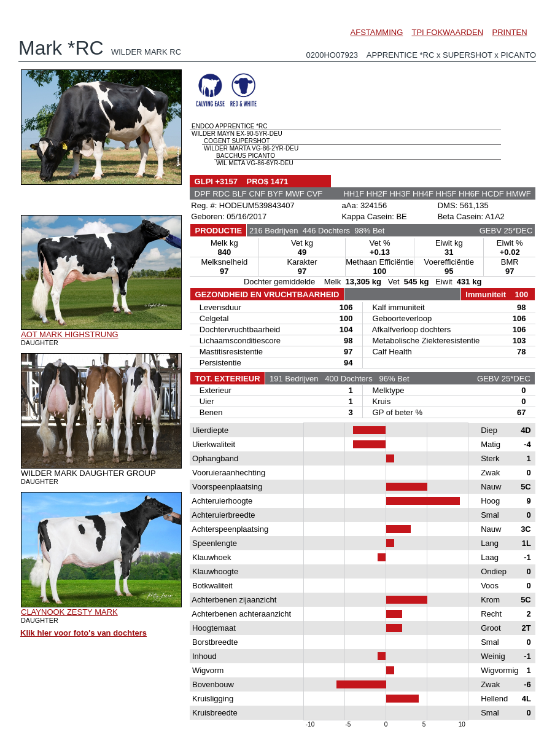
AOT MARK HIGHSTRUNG (70, 334)
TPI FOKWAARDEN (448, 32)
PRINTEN (509, 32)
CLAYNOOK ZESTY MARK (69, 612)
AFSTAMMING (377, 32)
